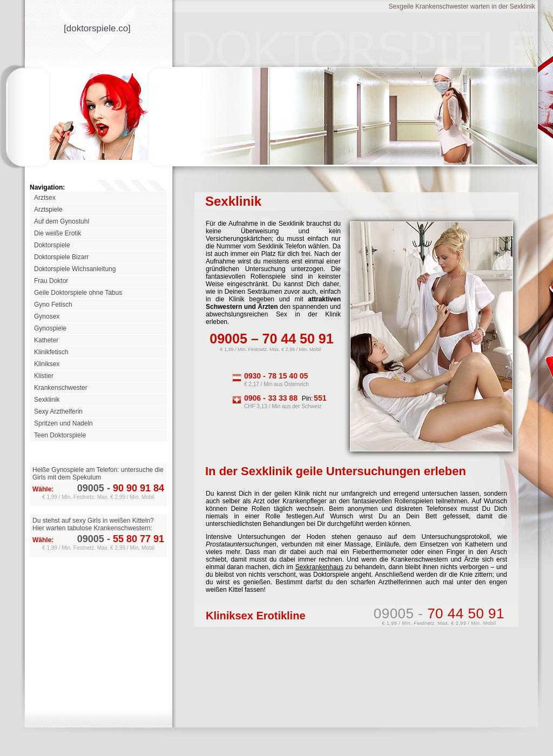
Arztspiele (48, 210)
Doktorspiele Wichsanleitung (75, 269)
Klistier (44, 376)
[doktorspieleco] (97, 28)
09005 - (439, 613)
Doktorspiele (52, 245)
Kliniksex (47, 364)
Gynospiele (50, 328)
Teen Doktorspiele (60, 435)
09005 (91, 488)
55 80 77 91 (134, 539)
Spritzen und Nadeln (63, 423)
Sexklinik (47, 400)
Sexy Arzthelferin (58, 411)
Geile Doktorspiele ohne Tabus (78, 293)
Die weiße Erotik (58, 233)
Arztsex (45, 198)
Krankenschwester (61, 388)
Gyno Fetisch (53, 305)
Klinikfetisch (51, 352)
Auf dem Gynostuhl (62, 221)
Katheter (46, 340)
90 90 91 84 (134, 488)
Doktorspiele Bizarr (61, 257)
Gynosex (47, 316)
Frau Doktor (51, 281)
